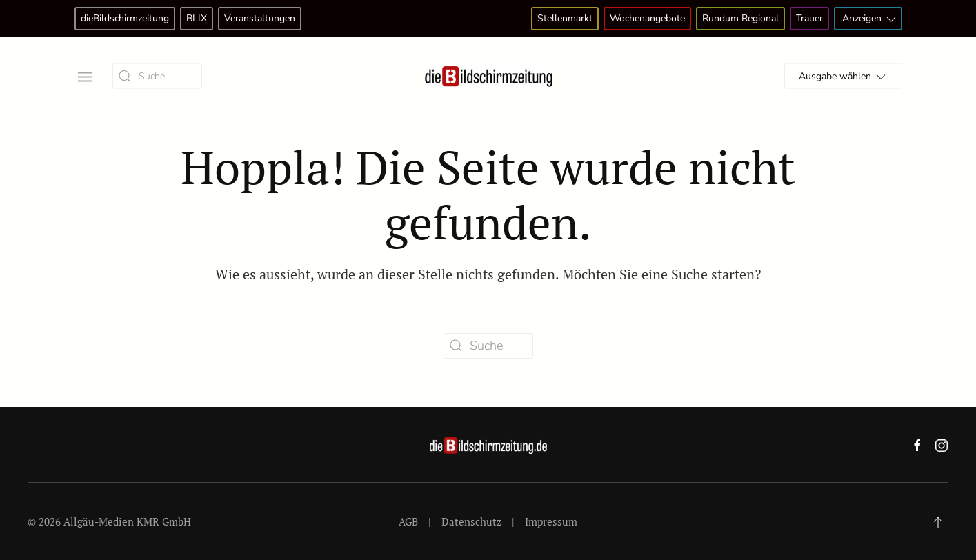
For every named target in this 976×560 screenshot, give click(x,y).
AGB (408, 521)
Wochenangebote (647, 18)
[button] (83, 76)
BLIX (197, 18)
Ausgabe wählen (843, 77)
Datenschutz (471, 521)
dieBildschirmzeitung (125, 18)
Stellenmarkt (565, 18)
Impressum (551, 521)
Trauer (809, 18)
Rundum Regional (740, 18)
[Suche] (157, 76)
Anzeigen (870, 19)
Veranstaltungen (260, 18)
